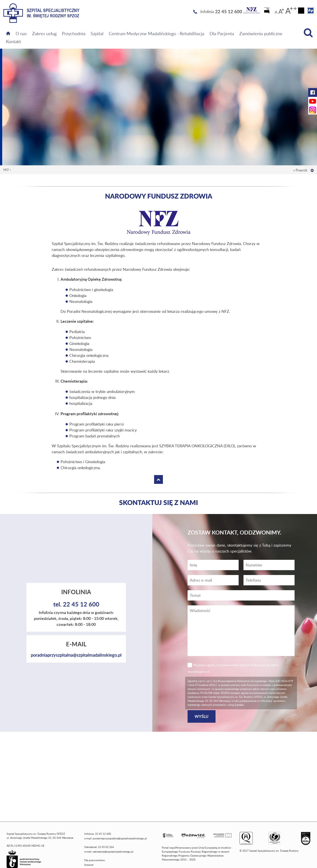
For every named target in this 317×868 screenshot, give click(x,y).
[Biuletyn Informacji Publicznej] (267, 12)
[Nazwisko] (269, 565)
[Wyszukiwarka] (308, 33)
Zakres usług (44, 33)
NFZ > (7, 170)
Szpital (97, 33)
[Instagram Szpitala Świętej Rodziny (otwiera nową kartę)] (313, 110)
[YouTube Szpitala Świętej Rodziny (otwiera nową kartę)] (313, 101)
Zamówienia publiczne (261, 33)
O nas (21, 33)
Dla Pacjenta (222, 33)
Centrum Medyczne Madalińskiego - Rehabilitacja (157, 33)
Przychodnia (74, 33)
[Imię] (213, 565)
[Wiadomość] (269, 580)
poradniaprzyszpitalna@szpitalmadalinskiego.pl (76, 655)
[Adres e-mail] (213, 580)
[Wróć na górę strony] (312, 170)
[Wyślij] (202, 716)
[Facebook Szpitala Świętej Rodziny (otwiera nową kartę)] (313, 92)
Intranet (89, 865)
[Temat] (241, 595)
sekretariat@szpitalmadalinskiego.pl (113, 852)
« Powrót (300, 170)
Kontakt (13, 41)
